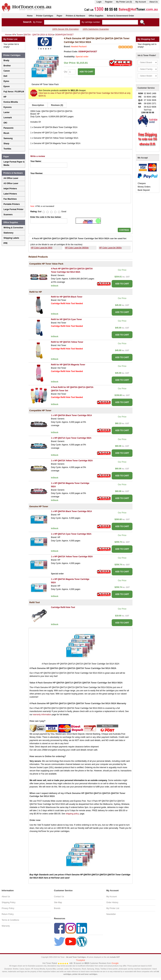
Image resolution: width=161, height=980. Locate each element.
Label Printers (10, 194)
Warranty (6, 926)
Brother (7, 66)
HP (5, 97)
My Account (141, 2)
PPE (6, 243)
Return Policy (8, 914)
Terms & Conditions (10, 920)
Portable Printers (12, 204)
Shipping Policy (9, 902)
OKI (5, 123)
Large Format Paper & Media (14, 163)
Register (109, 2)
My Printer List (113, 908)
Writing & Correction (13, 228)
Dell (5, 76)
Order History (112, 902)
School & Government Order (120, 16)
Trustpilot (81, 960)
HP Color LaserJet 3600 (42, 248)
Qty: (70, 72)
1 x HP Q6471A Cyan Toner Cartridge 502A (71, 438)
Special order (82, 57)
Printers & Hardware (75, 16)
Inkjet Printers (10, 189)
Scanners (8, 215)
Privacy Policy (8, 908)
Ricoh (6, 133)
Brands (57, 908)
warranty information (42, 715)
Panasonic (9, 128)
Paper (59, 16)
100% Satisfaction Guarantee (96, 29)
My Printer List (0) (124, 2)
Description (38, 105)
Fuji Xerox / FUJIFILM (14, 92)
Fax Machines (10, 199)
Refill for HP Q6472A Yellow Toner (67, 342)
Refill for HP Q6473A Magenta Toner (68, 365)
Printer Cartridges (45, 16)
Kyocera (7, 107)
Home (30, 16)
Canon (7, 71)
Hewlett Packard (79, 47)
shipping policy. (72, 814)
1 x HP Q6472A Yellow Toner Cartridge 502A (72, 461)
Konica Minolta (11, 102)
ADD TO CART (86, 72)
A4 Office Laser (11, 178)
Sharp (6, 144)
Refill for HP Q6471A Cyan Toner (66, 319)
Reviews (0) (57, 105)
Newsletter (111, 914)
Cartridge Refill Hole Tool (63, 607)
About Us (154, 2)
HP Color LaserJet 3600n (110, 248)
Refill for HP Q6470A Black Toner (67, 297)
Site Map (58, 902)
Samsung (8, 138)
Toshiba (7, 149)
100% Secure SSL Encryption (65, 29)
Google (115, 963)
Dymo (6, 81)
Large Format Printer (14, 209)
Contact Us (59, 897)
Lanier (7, 112)
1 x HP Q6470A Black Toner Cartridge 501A (71, 415)
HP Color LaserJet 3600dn (77, 248)
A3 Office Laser (11, 183)
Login (99, 2)
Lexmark (8, 118)
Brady (6, 60)
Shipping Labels (11, 238)
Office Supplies (96, 16)
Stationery (8, 233)
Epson (7, 86)
